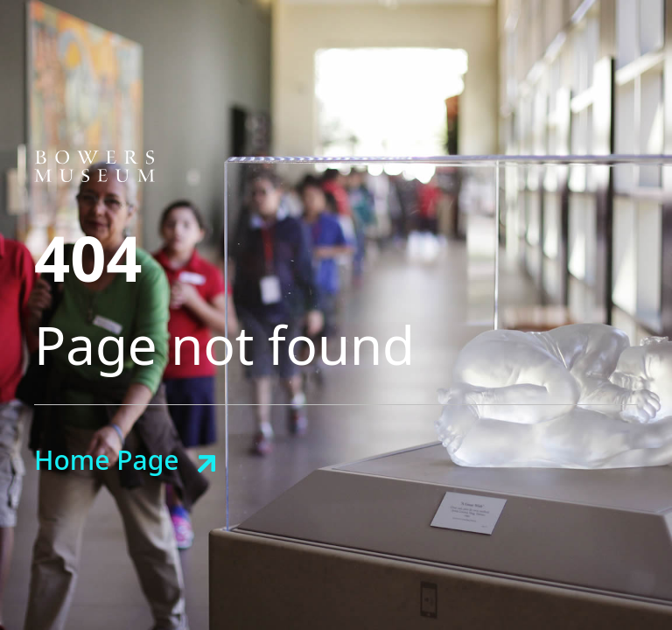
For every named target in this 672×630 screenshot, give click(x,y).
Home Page (106, 460)
